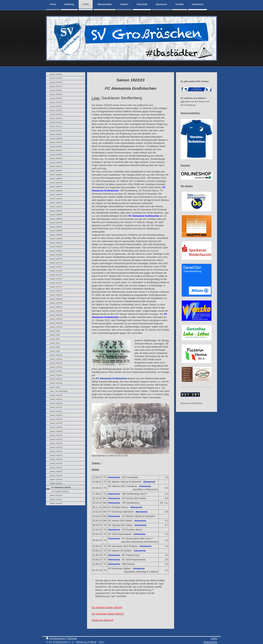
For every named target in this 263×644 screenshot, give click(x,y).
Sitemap (72, 638)
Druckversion (56, 638)
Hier (183, 101)
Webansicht (210, 642)
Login (214, 638)
